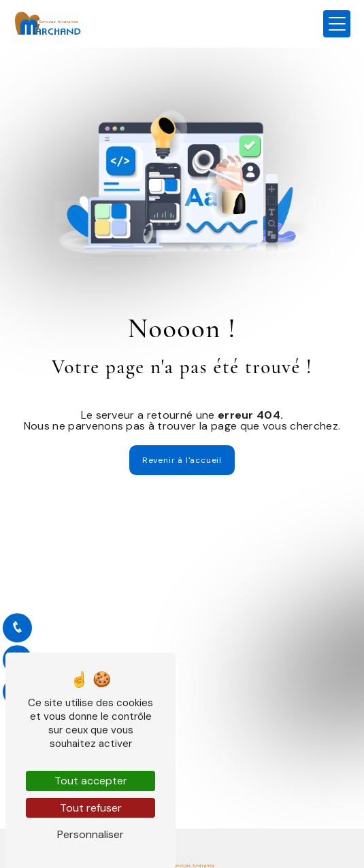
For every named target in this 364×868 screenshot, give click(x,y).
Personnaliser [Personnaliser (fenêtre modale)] (90, 834)
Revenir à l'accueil (182, 460)
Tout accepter (91, 781)
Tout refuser (91, 808)
